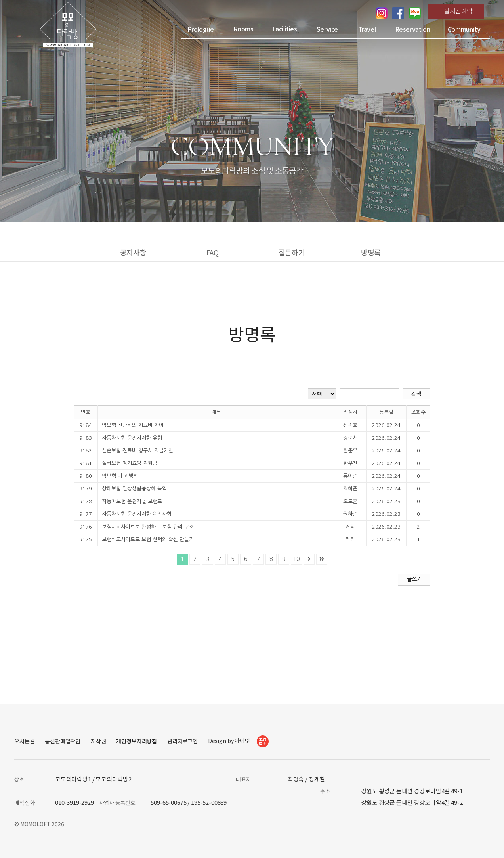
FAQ (213, 252)
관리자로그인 (182, 741)
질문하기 (292, 252)
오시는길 (24, 741)
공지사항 (133, 252)
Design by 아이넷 (238, 741)
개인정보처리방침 (136, 741)
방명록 (371, 252)
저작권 (98, 741)
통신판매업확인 (63, 741)
